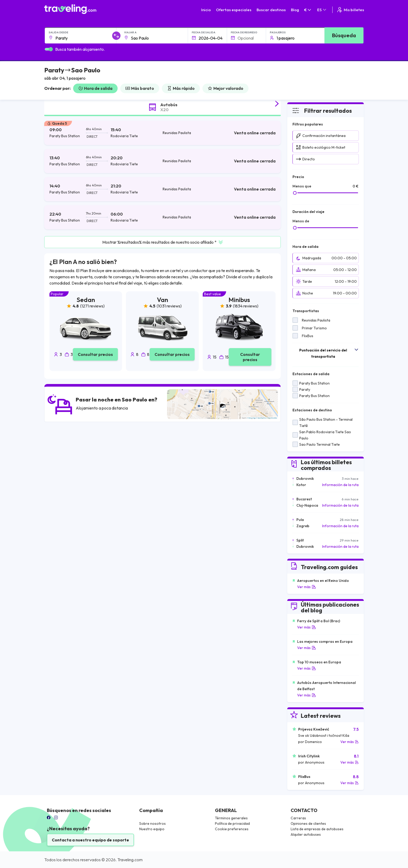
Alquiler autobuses (306, 834)
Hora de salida (95, 88)
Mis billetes (350, 10)
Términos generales (231, 818)
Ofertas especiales (234, 10)
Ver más (307, 587)
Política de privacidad (232, 823)
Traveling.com (130, 860)
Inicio (206, 10)
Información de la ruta (340, 485)
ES (322, 10)
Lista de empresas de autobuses (317, 829)
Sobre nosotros (152, 823)
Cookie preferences (232, 829)
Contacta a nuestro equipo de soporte (90, 840)
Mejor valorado (225, 88)
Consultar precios (95, 354)
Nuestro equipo (152, 829)
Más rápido (181, 88)
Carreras (298, 818)
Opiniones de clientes (308, 823)
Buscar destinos (271, 10)
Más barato (140, 88)
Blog (295, 10)
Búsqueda (344, 35)
